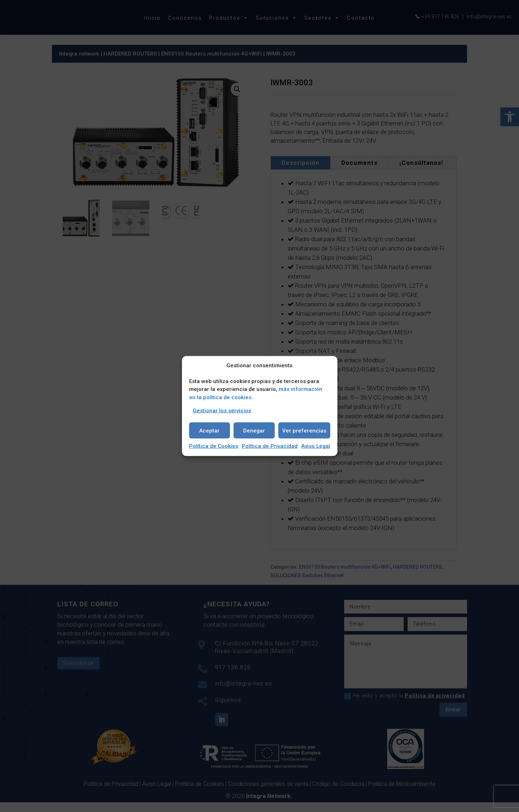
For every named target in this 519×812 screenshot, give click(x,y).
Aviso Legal (316, 446)
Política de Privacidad (270, 446)
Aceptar (209, 430)
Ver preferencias (304, 430)
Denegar (254, 430)
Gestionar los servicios (222, 411)
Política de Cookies (214, 446)
